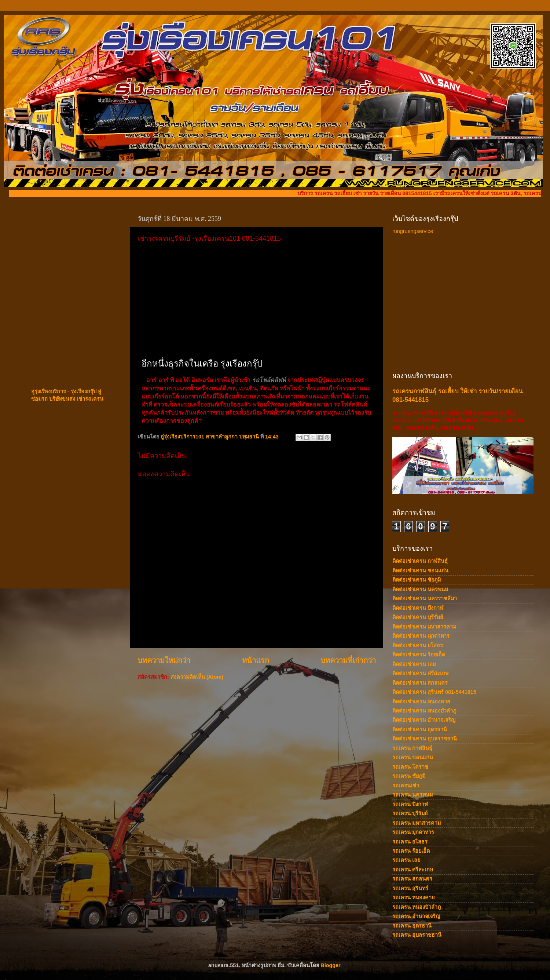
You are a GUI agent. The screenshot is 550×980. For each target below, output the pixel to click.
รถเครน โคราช (410, 767)
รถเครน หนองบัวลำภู (417, 907)
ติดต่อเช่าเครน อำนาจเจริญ (424, 720)
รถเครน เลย (406, 860)
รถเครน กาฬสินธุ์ (412, 748)
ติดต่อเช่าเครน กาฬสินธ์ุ (420, 561)
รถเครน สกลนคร (412, 879)
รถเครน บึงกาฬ (410, 804)
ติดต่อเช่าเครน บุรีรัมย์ (418, 617)
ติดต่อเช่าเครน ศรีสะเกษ (420, 673)
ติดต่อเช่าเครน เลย (414, 664)
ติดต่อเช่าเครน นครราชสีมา (425, 598)
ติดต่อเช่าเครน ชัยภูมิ (417, 580)
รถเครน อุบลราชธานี (417, 935)
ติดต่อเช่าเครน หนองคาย (421, 702)
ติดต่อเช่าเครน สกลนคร (420, 683)
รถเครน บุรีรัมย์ (410, 813)
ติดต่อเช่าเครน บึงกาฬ (418, 608)
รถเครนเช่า (406, 786)
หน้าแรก (256, 660)
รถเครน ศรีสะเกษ (413, 870)
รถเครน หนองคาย (413, 897)
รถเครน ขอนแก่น (413, 757)
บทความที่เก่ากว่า (348, 660)
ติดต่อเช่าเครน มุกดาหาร (421, 636)
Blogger (330, 965)
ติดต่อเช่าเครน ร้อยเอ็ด (419, 655)
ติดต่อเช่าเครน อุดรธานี (420, 729)
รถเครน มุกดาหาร (413, 832)
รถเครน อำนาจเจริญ (416, 916)
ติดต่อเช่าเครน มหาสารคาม (424, 627)
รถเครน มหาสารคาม (417, 823)
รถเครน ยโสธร (410, 842)
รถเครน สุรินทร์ (410, 888)
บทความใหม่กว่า (164, 660)
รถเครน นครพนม (412, 795)
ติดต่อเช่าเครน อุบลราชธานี (425, 739)
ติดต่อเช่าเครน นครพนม (420, 589)
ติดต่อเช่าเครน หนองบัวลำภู (424, 711)
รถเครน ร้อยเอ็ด (411, 851)
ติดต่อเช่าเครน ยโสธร (418, 645)
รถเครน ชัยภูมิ (409, 776)
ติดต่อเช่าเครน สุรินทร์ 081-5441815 (434, 692)
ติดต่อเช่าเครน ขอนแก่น (420, 571)
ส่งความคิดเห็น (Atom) (197, 677)
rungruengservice (413, 231)
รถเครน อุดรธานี (412, 926)
